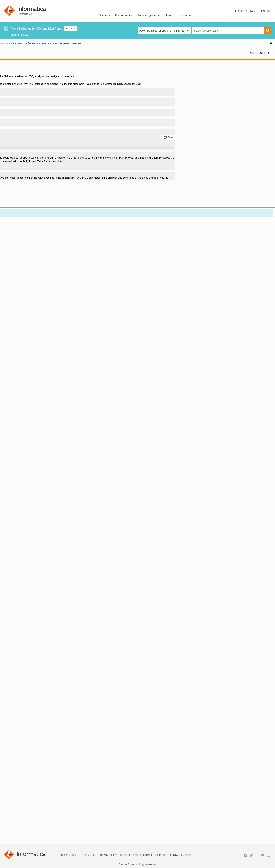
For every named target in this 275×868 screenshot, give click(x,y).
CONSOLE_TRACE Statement (31, 228)
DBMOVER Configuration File (22, 70)
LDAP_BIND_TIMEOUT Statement (34, 412)
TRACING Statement (26, 748)
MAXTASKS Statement (28, 488)
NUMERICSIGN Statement (29, 537)
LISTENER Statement (27, 450)
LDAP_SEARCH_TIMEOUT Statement (35, 443)
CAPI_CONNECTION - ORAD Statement (37, 179)
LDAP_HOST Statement (28, 420)
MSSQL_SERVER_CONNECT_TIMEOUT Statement (42, 491)
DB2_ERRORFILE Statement (30, 258)
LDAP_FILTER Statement (29, 416)
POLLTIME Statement (27, 578)
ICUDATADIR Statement (28, 382)
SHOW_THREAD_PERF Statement (34, 638)
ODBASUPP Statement (28, 540)
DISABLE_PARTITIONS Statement (34, 288)
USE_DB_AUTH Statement (29, 755)
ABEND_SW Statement (28, 88)
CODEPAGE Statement (27, 209)
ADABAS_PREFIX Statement (31, 107)
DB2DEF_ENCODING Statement (32, 265)
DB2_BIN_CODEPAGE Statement (33, 254)
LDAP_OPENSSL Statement (30, 427)
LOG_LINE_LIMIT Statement (30, 465)
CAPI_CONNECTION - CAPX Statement (37, 164)
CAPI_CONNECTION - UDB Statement (36, 186)
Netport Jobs (13, 797)
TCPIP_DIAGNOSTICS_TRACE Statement (38, 714)
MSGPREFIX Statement (28, 499)
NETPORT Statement (27, 518)
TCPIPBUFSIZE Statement (29, 725)
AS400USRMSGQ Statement (31, 149)
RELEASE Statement (26, 612)
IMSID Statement (24, 390)
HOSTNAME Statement (28, 363)
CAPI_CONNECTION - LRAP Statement (36, 168)
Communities (124, 15)
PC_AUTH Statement (27, 571)
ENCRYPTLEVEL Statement (30, 333)
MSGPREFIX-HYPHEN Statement (33, 503)
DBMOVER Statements (24, 85)
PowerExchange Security (20, 812)
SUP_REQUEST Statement (29, 684)
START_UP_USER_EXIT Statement (34, 669)
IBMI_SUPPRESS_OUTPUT (30, 367)
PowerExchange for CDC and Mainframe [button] (162, 31)
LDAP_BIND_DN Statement (30, 401)
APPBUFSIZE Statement (28, 134)
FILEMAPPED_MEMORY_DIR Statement (37, 352)
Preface (10, 62)
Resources (185, 15)
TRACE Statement (25, 744)
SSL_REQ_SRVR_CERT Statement (33, 665)
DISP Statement (24, 292)
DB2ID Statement (25, 269)
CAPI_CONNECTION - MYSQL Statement (37, 175)
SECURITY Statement (27, 623)
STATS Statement (25, 672)
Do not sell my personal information (143, 855)
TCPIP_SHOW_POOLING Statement (35, 721)
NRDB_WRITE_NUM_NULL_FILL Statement (39, 533)
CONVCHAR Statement (28, 232)
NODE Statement (24, 522)
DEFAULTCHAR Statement (29, 281)
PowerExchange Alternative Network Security (31, 819)
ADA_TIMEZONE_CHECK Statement (35, 96)
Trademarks (88, 855)
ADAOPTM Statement (27, 119)
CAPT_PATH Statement (28, 198)
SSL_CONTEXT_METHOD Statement (35, 657)
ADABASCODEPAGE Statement (32, 111)
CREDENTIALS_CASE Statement (33, 239)
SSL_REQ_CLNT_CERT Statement (33, 661)
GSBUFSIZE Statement (28, 360)
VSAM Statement (25, 770)
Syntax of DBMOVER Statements (30, 81)
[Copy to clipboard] (212, 145)
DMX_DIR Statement (26, 314)
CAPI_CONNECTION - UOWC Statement (37, 190)
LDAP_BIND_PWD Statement (31, 409)
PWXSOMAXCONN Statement (32, 593)
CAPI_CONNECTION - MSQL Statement (37, 171)
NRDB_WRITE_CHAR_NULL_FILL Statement (39, 529)
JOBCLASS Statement (27, 394)
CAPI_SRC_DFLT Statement (30, 194)
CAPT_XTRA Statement (28, 201)
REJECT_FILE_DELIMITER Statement (35, 608)
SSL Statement (23, 646)
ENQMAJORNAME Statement (31, 337)
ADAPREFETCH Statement (30, 122)
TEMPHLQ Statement (27, 733)
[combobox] (228, 30)
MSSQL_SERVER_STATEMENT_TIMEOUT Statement (42, 495)
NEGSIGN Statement (26, 514)
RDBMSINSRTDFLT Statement (32, 601)
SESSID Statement (25, 635)
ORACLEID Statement (27, 563)
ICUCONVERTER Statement (30, 378)
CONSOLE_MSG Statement (30, 224)
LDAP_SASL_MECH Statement (32, 435)
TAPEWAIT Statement (27, 706)
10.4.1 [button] (70, 29)
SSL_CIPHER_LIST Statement (31, 653)
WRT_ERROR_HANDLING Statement (35, 782)
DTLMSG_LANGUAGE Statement (33, 322)
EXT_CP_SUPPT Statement (30, 348)
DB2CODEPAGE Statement (30, 262)
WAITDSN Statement (27, 774)
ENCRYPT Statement (27, 330)
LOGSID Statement (25, 473)
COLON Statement (25, 213)
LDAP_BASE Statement (28, 397)
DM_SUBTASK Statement (29, 299)
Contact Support (181, 855)
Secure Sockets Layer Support (23, 815)
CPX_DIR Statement (26, 235)
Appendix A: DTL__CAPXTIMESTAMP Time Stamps (34, 838)
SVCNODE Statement (27, 699)
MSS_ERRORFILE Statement (31, 507)
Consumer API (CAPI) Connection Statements (37, 785)
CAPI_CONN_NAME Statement (32, 156)
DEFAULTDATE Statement (29, 284)
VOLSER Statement (26, 766)
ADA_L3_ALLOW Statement (30, 92)
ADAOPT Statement (26, 115)
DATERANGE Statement (28, 247)
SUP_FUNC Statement (27, 680)
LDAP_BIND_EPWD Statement (32, 405)
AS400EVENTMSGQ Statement (32, 141)
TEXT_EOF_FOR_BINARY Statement (35, 736)
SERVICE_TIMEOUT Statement (32, 631)
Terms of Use (69, 855)
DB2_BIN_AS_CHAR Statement (32, 250)
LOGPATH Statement (27, 469)
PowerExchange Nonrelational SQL (25, 823)
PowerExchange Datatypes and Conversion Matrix (34, 834)
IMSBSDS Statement (26, 386)
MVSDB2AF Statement (28, 510)
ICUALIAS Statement (26, 371)
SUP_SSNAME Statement (29, 687)
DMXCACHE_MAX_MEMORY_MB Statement (39, 307)
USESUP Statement (26, 763)
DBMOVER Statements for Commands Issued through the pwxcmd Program (40, 789)
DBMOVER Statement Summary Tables (33, 77)
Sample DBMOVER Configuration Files (33, 793)
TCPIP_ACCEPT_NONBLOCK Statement (37, 710)
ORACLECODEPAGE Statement (32, 559)
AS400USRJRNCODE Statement (33, 145)
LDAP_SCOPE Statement (29, 439)
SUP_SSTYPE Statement (29, 691)
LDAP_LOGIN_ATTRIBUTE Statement (35, 424)
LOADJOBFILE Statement (29, 458)
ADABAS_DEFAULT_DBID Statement (35, 100)
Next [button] (264, 53)
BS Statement (23, 152)
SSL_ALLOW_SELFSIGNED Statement (36, 650)
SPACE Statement (25, 642)
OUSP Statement (24, 567)
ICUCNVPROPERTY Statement (32, 375)
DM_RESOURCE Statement (30, 296)
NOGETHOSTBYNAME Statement (34, 525)
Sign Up (266, 11)
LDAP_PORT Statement (28, 431)
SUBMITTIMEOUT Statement (31, 676)
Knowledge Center (149, 15)
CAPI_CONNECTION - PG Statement (35, 183)
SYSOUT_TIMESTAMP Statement (33, 702)
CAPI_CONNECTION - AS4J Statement (36, 160)
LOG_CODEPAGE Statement (30, 461)
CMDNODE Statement (27, 205)
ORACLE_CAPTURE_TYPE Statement (35, 552)
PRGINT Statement (25, 589)
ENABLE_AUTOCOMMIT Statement (34, 326)
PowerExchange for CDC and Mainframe (37, 29)
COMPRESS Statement (28, 217)
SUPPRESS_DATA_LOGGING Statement (37, 695)
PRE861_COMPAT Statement (31, 582)
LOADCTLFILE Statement (29, 454)
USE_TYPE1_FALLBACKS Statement (35, 759)
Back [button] (251, 53)
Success (104, 15)
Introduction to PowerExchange (23, 66)
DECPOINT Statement (27, 277)
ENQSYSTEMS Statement (29, 341)
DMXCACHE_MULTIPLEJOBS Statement (37, 311)
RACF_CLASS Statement (29, 597)
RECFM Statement (25, 604)
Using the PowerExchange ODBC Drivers (28, 831)
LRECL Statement (25, 480)
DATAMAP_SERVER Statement (32, 243)
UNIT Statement (24, 751)
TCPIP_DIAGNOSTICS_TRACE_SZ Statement (40, 718)
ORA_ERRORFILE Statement (30, 548)
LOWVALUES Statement (28, 476)
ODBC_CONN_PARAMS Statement (34, 544)
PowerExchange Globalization (23, 827)
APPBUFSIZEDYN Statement (31, 137)
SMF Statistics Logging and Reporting (27, 808)
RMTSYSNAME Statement (30, 620)
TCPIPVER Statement (27, 729)
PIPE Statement (24, 574)
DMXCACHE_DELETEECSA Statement (36, 303)
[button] (241, 11)
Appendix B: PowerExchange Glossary (27, 842)
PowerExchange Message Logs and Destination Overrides (32, 802)
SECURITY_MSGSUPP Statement (33, 627)
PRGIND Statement (26, 586)
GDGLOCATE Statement (28, 356)
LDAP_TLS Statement (27, 446)
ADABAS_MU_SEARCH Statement (34, 103)
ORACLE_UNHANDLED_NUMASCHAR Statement (42, 556)
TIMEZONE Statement (27, 740)
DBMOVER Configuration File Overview (33, 73)
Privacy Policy (108, 855)
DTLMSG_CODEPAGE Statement (33, 318)
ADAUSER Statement (27, 130)
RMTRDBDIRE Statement (29, 616)
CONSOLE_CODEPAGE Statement (34, 220)
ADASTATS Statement (27, 126)
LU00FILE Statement (26, 484)
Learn (170, 15)
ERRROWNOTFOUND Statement (33, 345)
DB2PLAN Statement (27, 273)
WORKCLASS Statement (28, 778)
